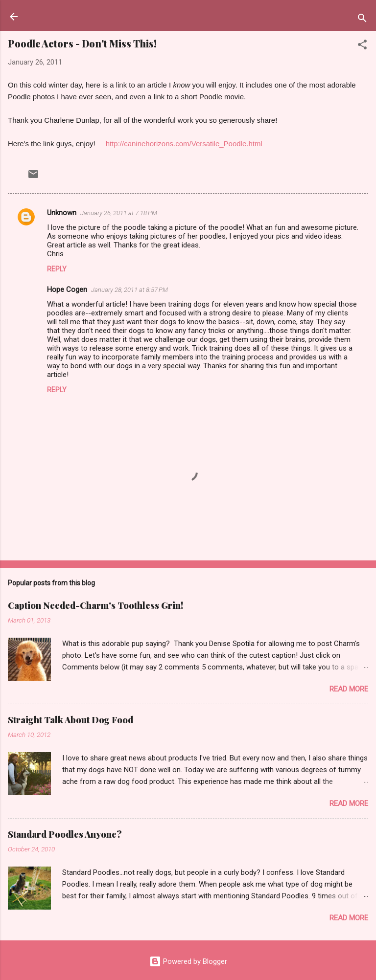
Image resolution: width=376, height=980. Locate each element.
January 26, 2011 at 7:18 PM (119, 213)
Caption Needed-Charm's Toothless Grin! (95, 605)
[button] (362, 46)
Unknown (62, 213)
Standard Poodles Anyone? (65, 834)
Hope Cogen (67, 290)
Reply (57, 269)
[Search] (362, 20)
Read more (349, 689)
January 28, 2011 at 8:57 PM (129, 290)
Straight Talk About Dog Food (70, 720)
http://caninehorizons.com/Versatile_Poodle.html (184, 144)
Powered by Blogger (188, 961)
